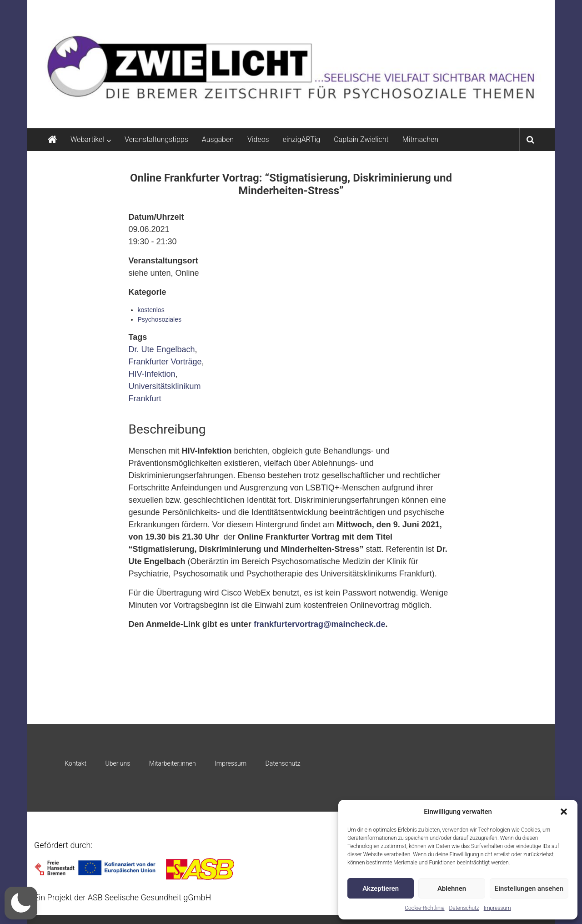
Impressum (497, 908)
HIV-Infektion (152, 374)
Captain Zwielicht (361, 139)
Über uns (118, 763)
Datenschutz (464, 908)
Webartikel (87, 139)
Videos (258, 139)
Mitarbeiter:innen (173, 763)
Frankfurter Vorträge (165, 362)
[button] (564, 812)
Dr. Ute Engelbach (162, 349)
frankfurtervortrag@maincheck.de (320, 624)
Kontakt (75, 763)
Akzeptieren (381, 889)
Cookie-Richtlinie (424, 908)
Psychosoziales (160, 319)
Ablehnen (452, 889)
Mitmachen (420, 139)
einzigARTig (301, 139)
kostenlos (151, 310)
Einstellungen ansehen (529, 889)
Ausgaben (218, 139)
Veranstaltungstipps (156, 139)
